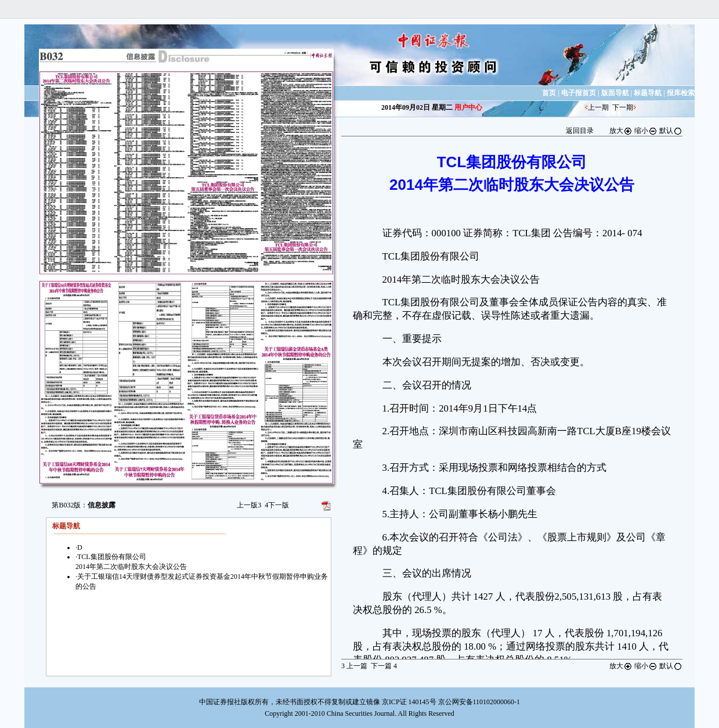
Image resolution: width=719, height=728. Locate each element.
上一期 (598, 107)
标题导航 (648, 93)
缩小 (646, 131)
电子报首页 (579, 93)
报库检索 (681, 93)
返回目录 (580, 131)
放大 (621, 131)
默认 (671, 131)
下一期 (623, 107)
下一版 (277, 505)
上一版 (249, 505)
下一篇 (384, 666)
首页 (549, 93)
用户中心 (468, 107)
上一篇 (354, 666)
